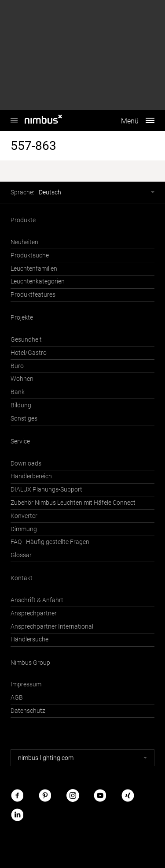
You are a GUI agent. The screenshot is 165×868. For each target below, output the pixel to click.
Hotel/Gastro (29, 353)
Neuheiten (24, 242)
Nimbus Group (30, 663)
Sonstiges (24, 419)
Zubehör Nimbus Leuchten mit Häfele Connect (73, 503)
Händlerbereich (31, 476)
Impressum (26, 684)
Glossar (21, 555)
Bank (18, 392)
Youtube (100, 795)
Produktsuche (30, 255)
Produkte (23, 220)
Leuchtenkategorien (38, 281)
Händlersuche (29, 639)
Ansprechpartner (34, 613)
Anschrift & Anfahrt (37, 600)
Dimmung (24, 529)
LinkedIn (17, 814)
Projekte (22, 318)
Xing (128, 795)
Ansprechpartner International (52, 627)
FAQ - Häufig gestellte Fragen (50, 542)
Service (20, 441)
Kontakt (22, 578)
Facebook (17, 795)
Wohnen (22, 379)
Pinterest (45, 795)
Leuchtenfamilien (34, 269)
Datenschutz (28, 711)
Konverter (24, 516)
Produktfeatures (33, 295)
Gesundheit (26, 340)
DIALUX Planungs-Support (46, 490)
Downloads (26, 464)
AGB (17, 698)
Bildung (21, 405)
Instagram (73, 795)
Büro (17, 366)
